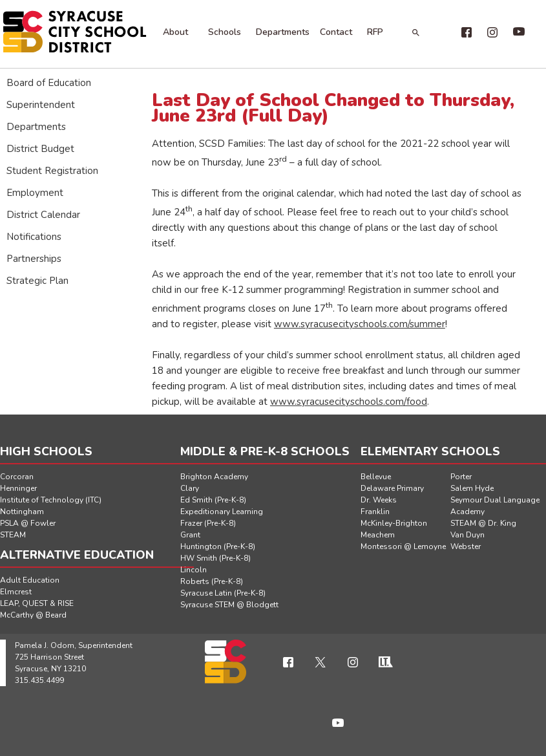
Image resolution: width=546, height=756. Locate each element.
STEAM (13, 535)
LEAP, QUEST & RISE (37, 603)
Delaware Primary (392, 488)
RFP (375, 32)
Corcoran (17, 477)
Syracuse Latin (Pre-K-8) (223, 593)
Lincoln (194, 570)
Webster (466, 546)
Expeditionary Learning (222, 512)
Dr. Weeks (379, 500)
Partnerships (34, 259)
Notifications (34, 237)
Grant (190, 535)
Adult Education (30, 580)
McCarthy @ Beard (33, 615)
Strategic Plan (37, 281)
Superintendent (41, 105)
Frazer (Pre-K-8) (208, 523)
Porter (461, 477)
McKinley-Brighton (394, 523)
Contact (336, 32)
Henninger (18, 488)
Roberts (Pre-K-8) (212, 581)
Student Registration (52, 171)
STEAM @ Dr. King (483, 523)
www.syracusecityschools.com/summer (360, 324)
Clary (190, 488)
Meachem (378, 535)
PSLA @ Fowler (28, 523)
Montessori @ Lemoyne (403, 546)
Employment (35, 193)
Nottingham (22, 512)
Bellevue (376, 477)
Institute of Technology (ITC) (51, 500)
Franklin (375, 512)
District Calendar (43, 215)
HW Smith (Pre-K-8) (215, 558)
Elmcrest (16, 592)
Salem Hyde (472, 488)
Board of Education (49, 83)
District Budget (40, 149)
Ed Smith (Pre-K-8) (213, 500)
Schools (225, 32)
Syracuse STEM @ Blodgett (229, 605)
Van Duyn (467, 535)
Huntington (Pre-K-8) (218, 546)
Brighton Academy (214, 477)
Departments (283, 32)
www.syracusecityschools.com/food (349, 402)
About (175, 32)
